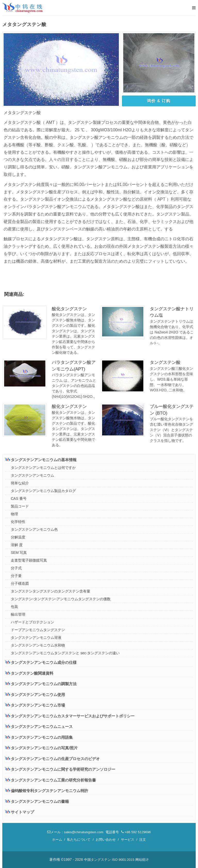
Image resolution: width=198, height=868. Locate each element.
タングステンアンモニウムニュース (39, 727)
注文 (143, 840)
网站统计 (142, 860)
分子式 (16, 568)
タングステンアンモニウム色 (34, 529)
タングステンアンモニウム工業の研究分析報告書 (51, 780)
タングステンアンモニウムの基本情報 (41, 460)
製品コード (20, 506)
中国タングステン (97, 860)
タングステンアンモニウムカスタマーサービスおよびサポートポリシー (70, 716)
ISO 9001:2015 (123, 860)
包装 (14, 607)
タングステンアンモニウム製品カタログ (43, 491)
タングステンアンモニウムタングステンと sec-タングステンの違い (65, 653)
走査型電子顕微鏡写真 (29, 560)
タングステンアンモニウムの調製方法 (41, 684)
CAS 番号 (19, 499)
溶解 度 (17, 545)
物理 (14, 514)
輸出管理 (18, 614)
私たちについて (79, 840)
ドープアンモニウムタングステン (38, 630)
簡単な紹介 (20, 483)
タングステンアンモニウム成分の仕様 (41, 662)
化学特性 (18, 522)
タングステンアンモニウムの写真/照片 (41, 748)
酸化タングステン (69, 309)
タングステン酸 (165, 362)
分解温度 (18, 537)
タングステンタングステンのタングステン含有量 (51, 591)
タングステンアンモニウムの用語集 (39, 737)
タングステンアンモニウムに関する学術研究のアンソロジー (60, 769)
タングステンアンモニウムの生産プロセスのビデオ (52, 759)
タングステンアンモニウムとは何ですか (43, 468)
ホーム (57, 840)
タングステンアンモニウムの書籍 (37, 801)
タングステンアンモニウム (32, 475)
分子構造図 (20, 583)
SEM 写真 (19, 553)
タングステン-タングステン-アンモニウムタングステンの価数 (61, 599)
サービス (128, 840)
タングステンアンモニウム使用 (35, 694)
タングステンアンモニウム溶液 (36, 638)
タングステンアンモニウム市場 (35, 705)
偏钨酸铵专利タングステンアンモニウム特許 (47, 791)
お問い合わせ (106, 840)
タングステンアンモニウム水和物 (38, 645)
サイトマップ (20, 812)
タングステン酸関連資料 (29, 673)
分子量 (16, 576)
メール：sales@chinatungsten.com (75, 832)
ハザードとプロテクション (32, 622)
